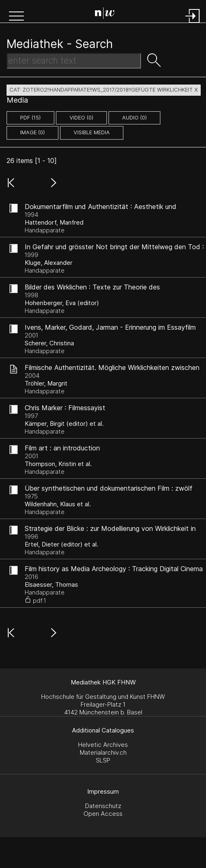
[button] (16, 17)
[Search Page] (105, 14)
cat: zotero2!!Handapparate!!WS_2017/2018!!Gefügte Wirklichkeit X (104, 90)
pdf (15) (30, 118)
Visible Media (92, 132)
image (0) (32, 132)
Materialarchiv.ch (103, 752)
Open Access (103, 814)
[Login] (193, 24)
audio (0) (134, 118)
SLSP (103, 760)
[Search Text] (74, 61)
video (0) (81, 118)
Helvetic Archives (103, 745)
